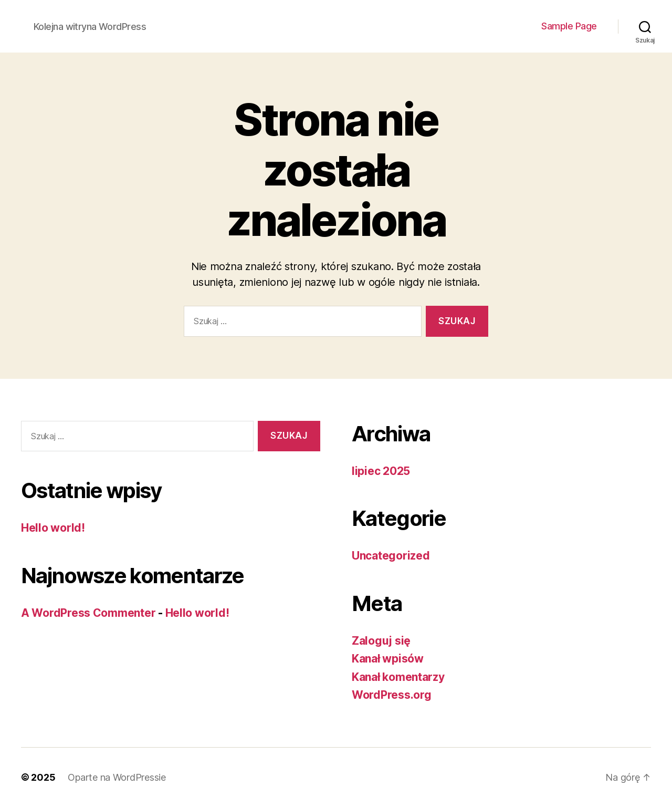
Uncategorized (391, 556)
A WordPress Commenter (88, 613)
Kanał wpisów (388, 659)
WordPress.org (392, 695)
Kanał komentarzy (398, 677)
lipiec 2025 (381, 471)
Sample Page (569, 26)
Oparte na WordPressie (117, 777)
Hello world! (53, 528)
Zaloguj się (381, 641)
